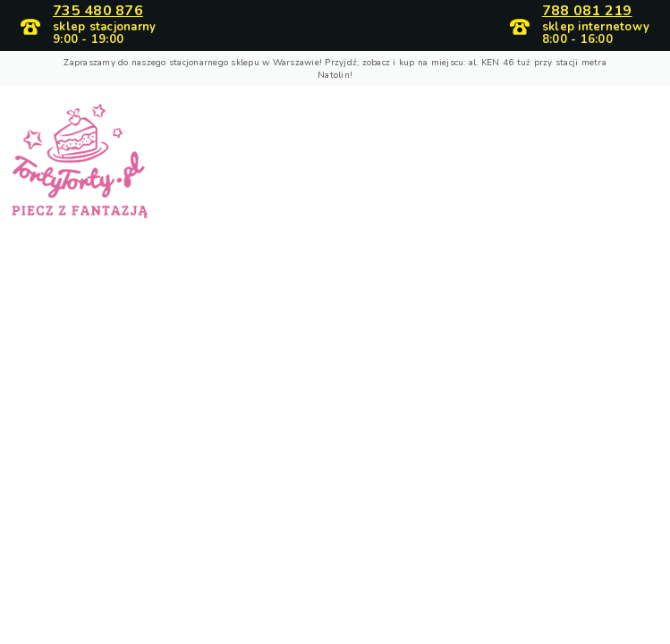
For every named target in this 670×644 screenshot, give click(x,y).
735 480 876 (98, 12)
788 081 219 (587, 12)
